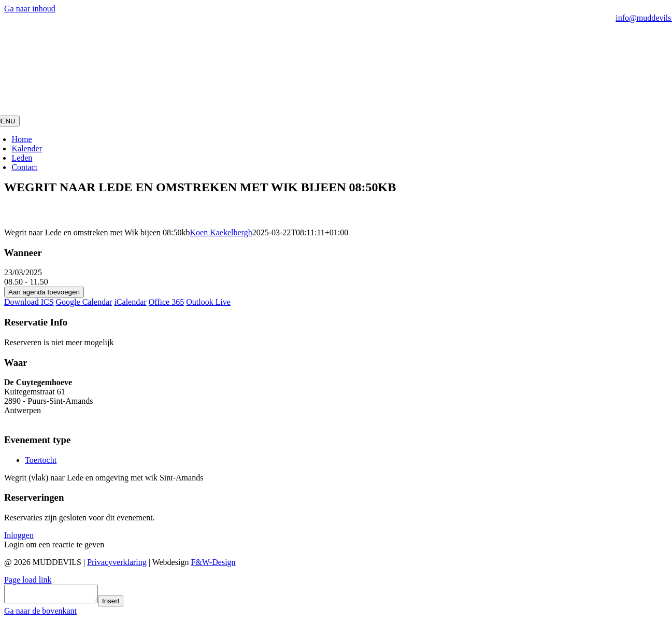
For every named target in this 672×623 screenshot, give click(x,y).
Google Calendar (84, 302)
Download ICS (29, 302)
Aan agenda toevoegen (44, 292)
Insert (121, 604)
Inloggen (19, 535)
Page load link (28, 580)
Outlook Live (208, 302)
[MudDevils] (336, 111)
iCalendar (130, 302)
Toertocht (41, 460)
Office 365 (167, 302)
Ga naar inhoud (30, 9)
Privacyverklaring (117, 562)
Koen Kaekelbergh (221, 232)
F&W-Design (213, 562)
